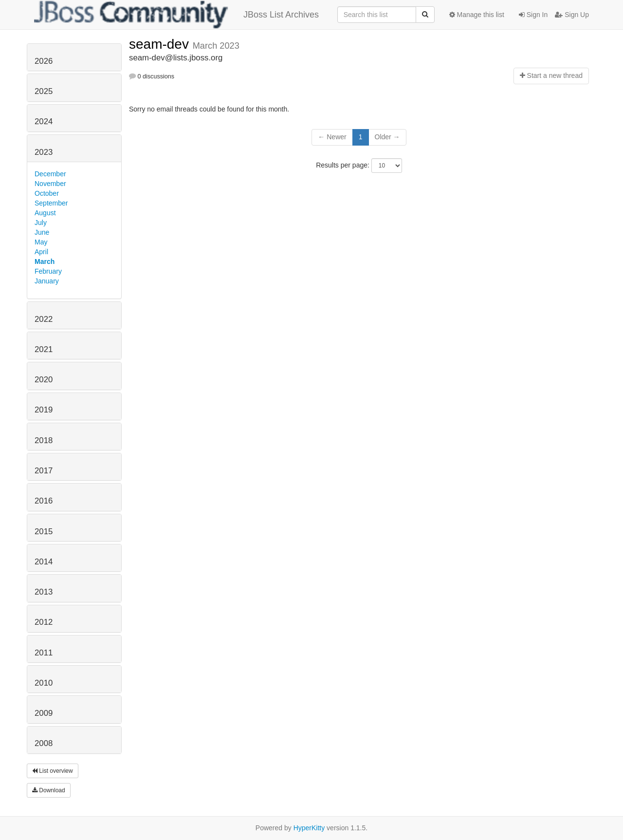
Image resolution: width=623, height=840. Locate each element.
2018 (44, 440)
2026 (44, 61)
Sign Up (572, 15)
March (45, 261)
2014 (44, 562)
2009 (44, 713)
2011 (44, 653)
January (47, 281)
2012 (44, 622)
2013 (44, 592)
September (51, 203)
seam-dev (161, 44)
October (47, 193)
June (42, 232)
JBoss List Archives (176, 15)
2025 (44, 91)
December (50, 174)
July (41, 223)
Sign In (533, 15)
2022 (44, 319)
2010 (44, 683)
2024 (44, 121)
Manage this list (477, 15)
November (50, 184)
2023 (44, 152)
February (48, 271)
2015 (44, 532)
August (45, 213)
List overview (53, 771)
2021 (44, 349)
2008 (44, 743)
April (41, 252)
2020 (44, 380)
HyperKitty (309, 828)
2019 (44, 410)
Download (49, 790)
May (41, 242)
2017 (44, 471)
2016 (44, 501)
